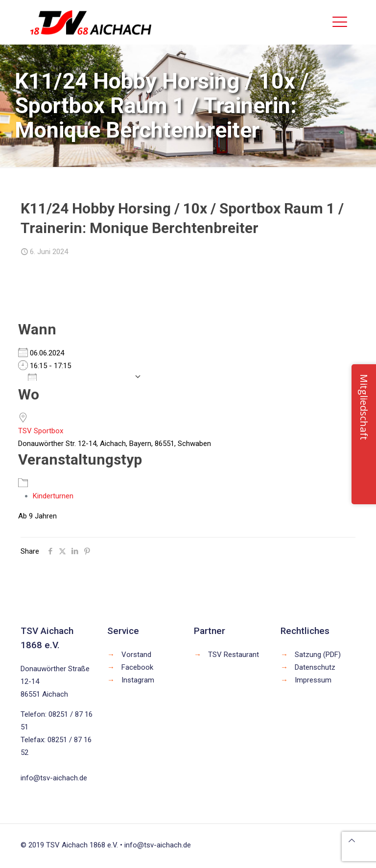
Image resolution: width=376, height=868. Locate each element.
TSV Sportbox (41, 431)
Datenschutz (315, 667)
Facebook (137, 667)
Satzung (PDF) (318, 655)
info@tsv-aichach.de (54, 778)
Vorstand (136, 655)
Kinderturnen (53, 496)
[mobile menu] (340, 22)
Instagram (138, 680)
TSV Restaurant (234, 655)
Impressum (313, 680)
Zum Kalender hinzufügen (79, 376)
